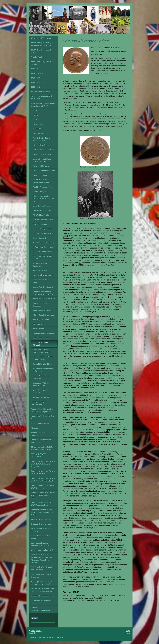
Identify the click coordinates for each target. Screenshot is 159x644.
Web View (127, 633)
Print (32, 631)
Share (35, 618)
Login (128, 631)
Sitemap (39, 631)
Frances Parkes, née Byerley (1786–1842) (88, 233)
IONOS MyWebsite (58, 637)
